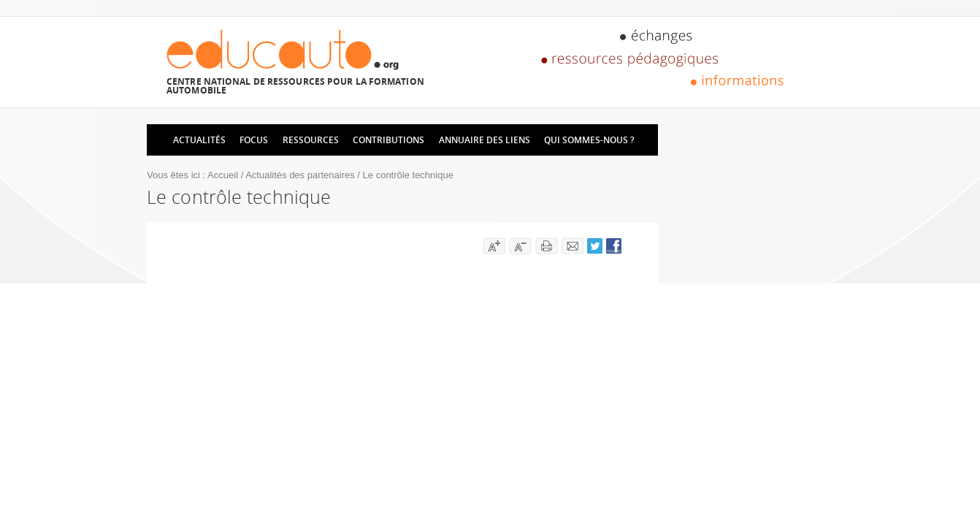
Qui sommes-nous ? (589, 140)
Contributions (388, 140)
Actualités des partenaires (300, 175)
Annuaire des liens (485, 140)
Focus (254, 140)
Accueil (223, 175)
